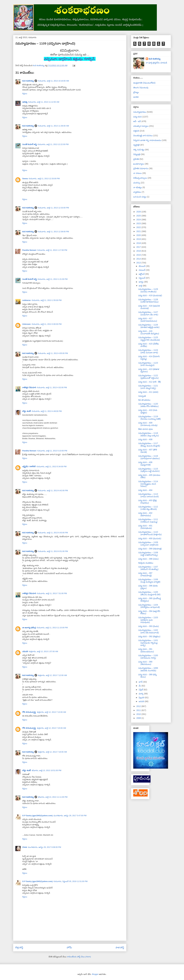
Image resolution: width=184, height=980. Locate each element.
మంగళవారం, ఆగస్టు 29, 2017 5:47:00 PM (70, 816)
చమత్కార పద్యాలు (141, 126)
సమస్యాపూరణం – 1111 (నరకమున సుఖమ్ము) (148, 521)
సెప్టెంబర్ (142, 278)
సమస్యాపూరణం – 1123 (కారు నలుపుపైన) (148, 364)
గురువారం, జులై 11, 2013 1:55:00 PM (47, 300)
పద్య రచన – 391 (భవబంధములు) (146, 650)
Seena (25, 179)
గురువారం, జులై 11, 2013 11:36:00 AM (53, 126)
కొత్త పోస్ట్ (19, 947)
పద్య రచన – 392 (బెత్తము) (149, 636)
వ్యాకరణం (137, 192)
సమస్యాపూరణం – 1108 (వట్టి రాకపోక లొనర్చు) (148, 554)
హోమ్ (69, 947)
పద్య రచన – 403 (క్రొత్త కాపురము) (147, 502)
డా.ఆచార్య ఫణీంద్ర (29, 628)
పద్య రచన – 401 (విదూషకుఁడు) (145, 527)
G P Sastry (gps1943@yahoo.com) (37, 816)
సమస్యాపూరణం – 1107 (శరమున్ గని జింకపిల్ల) (148, 568)
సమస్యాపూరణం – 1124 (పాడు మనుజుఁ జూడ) (148, 351)
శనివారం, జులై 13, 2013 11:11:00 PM (53, 797)
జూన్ (141, 682)
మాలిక (136, 97)
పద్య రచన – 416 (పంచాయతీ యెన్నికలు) (149, 332)
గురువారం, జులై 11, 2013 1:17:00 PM (52, 250)
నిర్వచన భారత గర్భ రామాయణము (147, 140)
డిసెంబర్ (142, 266)
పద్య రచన (137, 117)
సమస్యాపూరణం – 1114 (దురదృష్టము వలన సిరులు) (148, 484)
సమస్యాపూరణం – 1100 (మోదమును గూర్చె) (148, 657)
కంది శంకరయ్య (28, 81)
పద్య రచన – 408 (145, 439)
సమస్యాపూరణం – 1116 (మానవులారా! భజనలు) (149, 457)
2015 (139, 255)
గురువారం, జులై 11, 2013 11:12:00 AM (44, 102)
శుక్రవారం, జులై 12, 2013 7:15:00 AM (51, 728)
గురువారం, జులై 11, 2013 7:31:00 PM (52, 593)
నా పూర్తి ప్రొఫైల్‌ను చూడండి (156, 63)
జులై (141, 286)
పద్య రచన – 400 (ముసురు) (150, 538)
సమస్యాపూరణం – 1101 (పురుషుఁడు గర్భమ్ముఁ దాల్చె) (148, 643)
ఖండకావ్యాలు (139, 164)
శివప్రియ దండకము (146, 563)
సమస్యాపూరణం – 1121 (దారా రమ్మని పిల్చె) (148, 387)
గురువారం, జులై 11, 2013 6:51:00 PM (53, 551)
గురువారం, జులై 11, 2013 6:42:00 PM (53, 491)
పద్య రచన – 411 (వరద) (148, 392)
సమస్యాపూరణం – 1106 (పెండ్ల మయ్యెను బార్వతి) (149, 581)
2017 (139, 247)
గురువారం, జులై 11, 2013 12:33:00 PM (44, 179)
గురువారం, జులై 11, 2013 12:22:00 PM (53, 144)
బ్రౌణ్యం (136, 92)
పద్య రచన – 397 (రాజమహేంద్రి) (145, 574)
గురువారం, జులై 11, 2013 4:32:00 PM (52, 387)
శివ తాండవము (144, 400)
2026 (139, 212)
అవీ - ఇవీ (137, 121)
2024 (139, 220)
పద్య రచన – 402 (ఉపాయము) (145, 514)
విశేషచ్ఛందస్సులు (140, 178)
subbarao (27, 300)
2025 (139, 216)
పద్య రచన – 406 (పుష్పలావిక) (145, 463)
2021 (139, 231)
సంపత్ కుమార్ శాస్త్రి (29, 144)
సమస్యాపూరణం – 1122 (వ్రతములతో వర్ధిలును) (148, 377)
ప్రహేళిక (136, 159)
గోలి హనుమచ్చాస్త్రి (29, 712)
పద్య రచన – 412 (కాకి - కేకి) (149, 382)
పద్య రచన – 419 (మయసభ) (150, 295)
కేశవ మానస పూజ (145, 429)
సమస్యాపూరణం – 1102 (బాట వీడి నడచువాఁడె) (149, 631)
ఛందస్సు (137, 183)
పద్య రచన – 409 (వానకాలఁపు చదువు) (148, 424)
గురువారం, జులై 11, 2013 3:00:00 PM (47, 324)
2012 (139, 706)
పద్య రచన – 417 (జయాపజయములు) (148, 320)
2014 (139, 259)
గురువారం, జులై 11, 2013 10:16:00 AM (53, 81)
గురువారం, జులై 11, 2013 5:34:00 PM (52, 467)
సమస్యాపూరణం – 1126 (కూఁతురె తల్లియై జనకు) (149, 326)
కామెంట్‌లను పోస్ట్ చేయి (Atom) (79, 957)
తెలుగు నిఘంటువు (141, 88)
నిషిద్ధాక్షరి (137, 154)
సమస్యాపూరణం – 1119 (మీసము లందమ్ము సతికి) (149, 418)
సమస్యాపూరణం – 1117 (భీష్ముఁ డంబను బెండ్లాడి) (149, 445)
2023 (139, 223)
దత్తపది (136, 131)
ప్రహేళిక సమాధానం (141, 168)
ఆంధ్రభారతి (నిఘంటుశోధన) (144, 83)
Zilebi (25, 847)
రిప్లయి (25, 93)
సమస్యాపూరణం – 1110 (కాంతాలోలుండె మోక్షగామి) (150, 533)
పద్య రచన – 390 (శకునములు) (145, 663)
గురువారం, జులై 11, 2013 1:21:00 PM (53, 279)
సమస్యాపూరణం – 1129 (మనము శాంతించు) (148, 290)
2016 (139, 251)
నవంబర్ (142, 270)
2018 (139, 243)
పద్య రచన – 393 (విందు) (149, 626)
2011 (139, 710)
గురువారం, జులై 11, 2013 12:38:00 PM (53, 232)
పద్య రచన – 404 (145, 490)
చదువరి (25, 651)
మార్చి (141, 694)
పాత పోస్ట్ (120, 947)
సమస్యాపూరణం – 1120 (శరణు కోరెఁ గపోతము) (148, 405)
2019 (139, 239)
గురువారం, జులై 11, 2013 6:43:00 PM (53, 533)
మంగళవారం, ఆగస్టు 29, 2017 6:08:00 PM (45, 847)
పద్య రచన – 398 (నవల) (148, 559)
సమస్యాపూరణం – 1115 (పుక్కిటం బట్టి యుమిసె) (149, 470)
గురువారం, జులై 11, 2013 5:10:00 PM (52, 451)
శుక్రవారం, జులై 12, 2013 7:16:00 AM (52, 752)
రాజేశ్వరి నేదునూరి (29, 387)
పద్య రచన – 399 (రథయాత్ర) (150, 549)
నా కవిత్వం (138, 187)
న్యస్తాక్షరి (136, 145)
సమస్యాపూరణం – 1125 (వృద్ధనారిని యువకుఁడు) (149, 339)
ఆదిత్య (25, 102)
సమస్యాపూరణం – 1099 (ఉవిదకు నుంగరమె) (148, 669)
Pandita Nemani (29, 250)
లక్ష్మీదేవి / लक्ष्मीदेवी (29, 467)
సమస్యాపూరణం (140, 112)
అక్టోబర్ (142, 274)
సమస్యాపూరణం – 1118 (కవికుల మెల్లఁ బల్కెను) (149, 434)
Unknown (27, 324)
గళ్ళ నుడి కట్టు (139, 150)
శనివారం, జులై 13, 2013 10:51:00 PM (47, 770)
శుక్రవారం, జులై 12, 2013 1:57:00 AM (44, 651)
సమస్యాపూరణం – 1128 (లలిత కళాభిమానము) (148, 301)
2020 (139, 235)
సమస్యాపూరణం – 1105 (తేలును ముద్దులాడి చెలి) (149, 593)
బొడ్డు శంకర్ (27, 411)
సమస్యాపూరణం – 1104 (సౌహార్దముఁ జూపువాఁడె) (149, 606)
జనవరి (142, 701)
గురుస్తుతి (142, 396)
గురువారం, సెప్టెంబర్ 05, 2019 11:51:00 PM (71, 881)
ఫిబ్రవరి (142, 697)
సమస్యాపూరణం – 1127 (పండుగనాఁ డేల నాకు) (148, 313)
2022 (139, 227)
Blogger (95, 974)
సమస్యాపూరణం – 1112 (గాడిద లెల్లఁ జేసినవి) (148, 508)
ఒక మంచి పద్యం (140, 197)
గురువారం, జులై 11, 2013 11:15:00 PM (52, 628)
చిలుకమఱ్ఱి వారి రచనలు (143, 136)
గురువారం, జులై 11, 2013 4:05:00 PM (53, 353)
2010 (139, 714)
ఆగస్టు (141, 282)
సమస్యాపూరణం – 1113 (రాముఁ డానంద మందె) (148, 495)
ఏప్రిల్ (141, 690)
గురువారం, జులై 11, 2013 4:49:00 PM (47, 411)
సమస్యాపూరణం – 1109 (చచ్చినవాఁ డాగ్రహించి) (148, 544)
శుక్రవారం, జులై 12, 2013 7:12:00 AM (52, 675)
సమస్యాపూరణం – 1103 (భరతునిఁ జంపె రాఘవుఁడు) (148, 620)
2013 (139, 263)
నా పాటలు (137, 173)
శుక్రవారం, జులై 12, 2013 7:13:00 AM (51, 712)
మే (140, 686)
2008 (139, 718)
